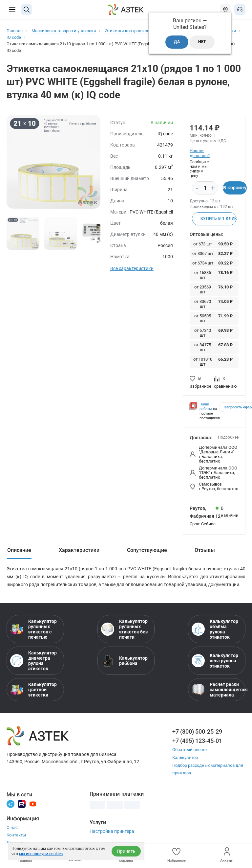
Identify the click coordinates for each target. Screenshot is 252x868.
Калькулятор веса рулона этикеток (215, 661)
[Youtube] (33, 803)
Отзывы (205, 550)
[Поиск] (27, 10)
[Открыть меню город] (225, 10)
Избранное (177, 855)
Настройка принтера (112, 831)
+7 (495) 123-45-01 (197, 741)
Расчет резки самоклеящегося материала (217, 690)
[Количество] (205, 188)
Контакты (16, 834)
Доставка (16, 842)
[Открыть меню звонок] (240, 10)
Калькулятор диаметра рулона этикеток (33, 661)
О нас (12, 827)
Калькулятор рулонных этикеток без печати (124, 629)
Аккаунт (227, 855)
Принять (126, 851)
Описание (19, 550)
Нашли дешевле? (199, 153)
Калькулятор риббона (124, 661)
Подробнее (228, 437)
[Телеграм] (10, 803)
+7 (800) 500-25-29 (197, 731)
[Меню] (12, 10)
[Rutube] (22, 803)
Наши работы (206, 407)
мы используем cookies (41, 854)
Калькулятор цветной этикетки (33, 690)
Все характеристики (132, 268)
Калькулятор (185, 757)
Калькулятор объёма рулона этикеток (215, 629)
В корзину (235, 188)
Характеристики (79, 550)
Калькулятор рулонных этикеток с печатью (33, 629)
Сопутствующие (147, 550)
